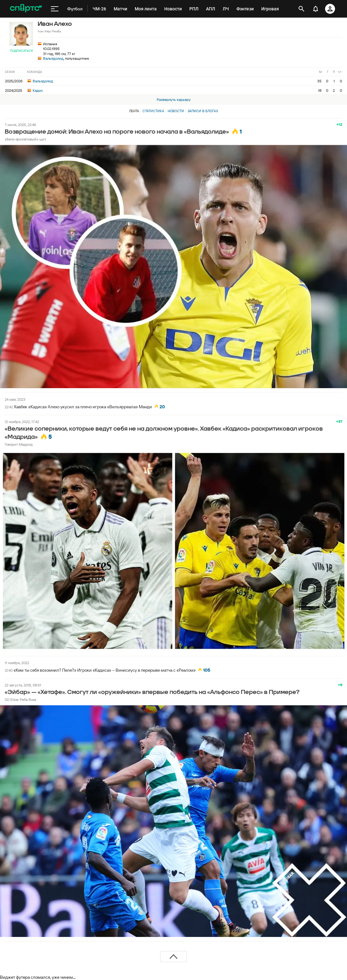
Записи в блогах (203, 111)
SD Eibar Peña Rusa (20, 699)
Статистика (153, 111)
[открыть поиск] (301, 9)
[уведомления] (316, 9)
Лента (134, 111)
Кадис (35, 90)
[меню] (55, 9)
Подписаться (21, 51)
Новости (176, 111)
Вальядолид (53, 58)
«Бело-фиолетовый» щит (25, 139)
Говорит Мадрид (19, 444)
